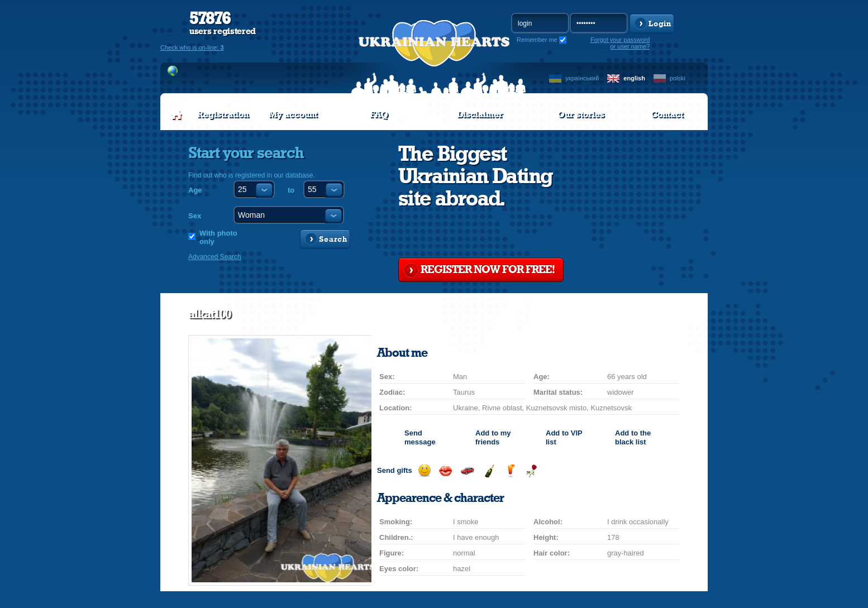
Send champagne (489, 471)
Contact (667, 114)
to (291, 190)
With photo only (218, 237)
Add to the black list (633, 437)
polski (678, 78)
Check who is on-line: (192, 47)
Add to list (564, 437)
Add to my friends (493, 437)
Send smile (424, 471)
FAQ (379, 114)
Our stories (581, 114)
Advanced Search (215, 257)
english (634, 78)
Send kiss (445, 471)
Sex (195, 216)
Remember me (537, 40)
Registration (223, 114)
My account (293, 114)
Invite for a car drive (467, 471)
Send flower (531, 471)
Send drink (510, 471)
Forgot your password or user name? (620, 43)
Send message (420, 437)
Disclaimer (480, 114)
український (582, 78)
